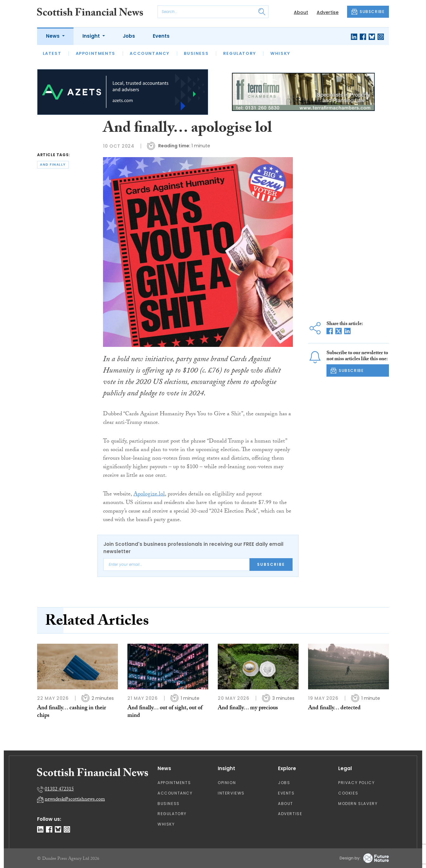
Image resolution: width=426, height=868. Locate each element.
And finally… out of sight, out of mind (165, 712)
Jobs (129, 36)
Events (161, 36)
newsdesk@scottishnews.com (75, 800)
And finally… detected (334, 708)
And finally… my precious (248, 708)
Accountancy (150, 53)
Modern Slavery (358, 804)
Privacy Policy (356, 783)
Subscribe (271, 564)
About (301, 12)
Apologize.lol (149, 495)
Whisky (280, 53)
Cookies (348, 793)
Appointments (96, 53)
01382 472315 (59, 790)
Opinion (227, 783)
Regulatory (240, 53)
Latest (52, 53)
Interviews (231, 793)
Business (196, 53)
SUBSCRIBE (368, 12)
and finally (53, 165)
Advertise (328, 12)
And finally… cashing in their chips (71, 712)
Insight (92, 36)
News (53, 36)
